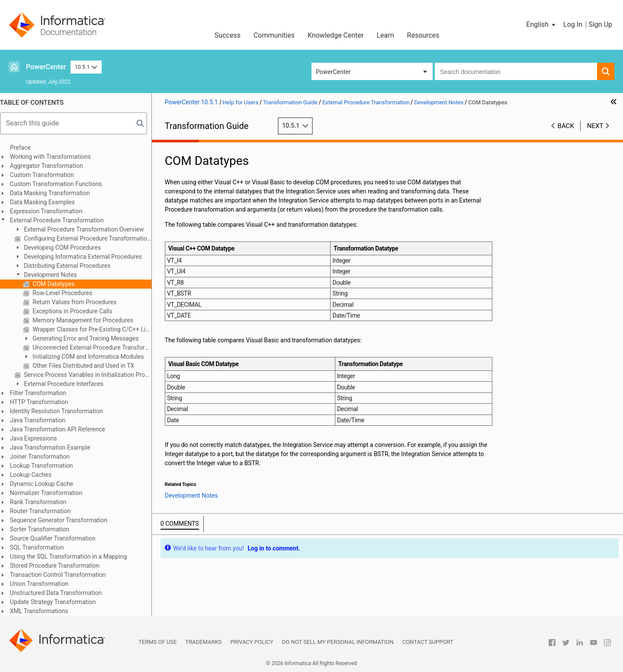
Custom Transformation (46, 175)
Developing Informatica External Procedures (87, 257)
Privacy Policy (252, 642)
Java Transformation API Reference (62, 429)
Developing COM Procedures (66, 248)
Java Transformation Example (55, 447)
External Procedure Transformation (61, 220)
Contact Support (428, 642)
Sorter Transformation (44, 529)
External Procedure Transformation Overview (88, 229)
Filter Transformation (43, 393)
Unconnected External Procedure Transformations (96, 347)
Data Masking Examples (47, 202)
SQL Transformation (41, 547)
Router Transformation (45, 511)
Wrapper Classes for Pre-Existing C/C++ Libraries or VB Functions (96, 329)
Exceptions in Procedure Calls (76, 311)
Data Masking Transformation (54, 193)
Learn (385, 35)
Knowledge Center (336, 35)
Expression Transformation (51, 211)
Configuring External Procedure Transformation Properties (91, 238)
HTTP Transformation (43, 402)
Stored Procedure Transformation (59, 566)
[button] (541, 25)
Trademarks (203, 642)
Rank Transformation (42, 502)
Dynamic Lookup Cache (46, 484)
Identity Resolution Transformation (61, 411)
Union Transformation (43, 584)
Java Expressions (38, 438)
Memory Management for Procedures (87, 320)
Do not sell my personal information (338, 642)
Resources (423, 35)
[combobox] (516, 71)
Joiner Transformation (44, 457)
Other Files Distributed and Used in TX (87, 366)
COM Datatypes (57, 284)
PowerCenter (46, 67)
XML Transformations (43, 611)
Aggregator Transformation (51, 166)
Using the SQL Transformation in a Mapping (73, 556)
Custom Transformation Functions (60, 184)
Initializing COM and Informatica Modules (92, 357)
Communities (274, 35)
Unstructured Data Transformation (60, 593)
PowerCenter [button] (333, 72)
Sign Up (600, 24)
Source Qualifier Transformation (57, 538)
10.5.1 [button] (86, 67)
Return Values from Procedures (78, 302)
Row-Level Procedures (66, 293)
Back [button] (566, 126)
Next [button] (595, 126)
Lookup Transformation (46, 466)
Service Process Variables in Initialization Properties (91, 375)
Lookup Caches (35, 475)
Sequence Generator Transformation (63, 520)
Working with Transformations (55, 157)
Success (228, 35)
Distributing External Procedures (71, 266)
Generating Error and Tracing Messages (89, 338)
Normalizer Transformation (51, 493)
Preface (25, 148)
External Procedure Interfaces (67, 384)
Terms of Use (157, 642)
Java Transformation (42, 420)
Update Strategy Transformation (57, 602)
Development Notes (54, 275)
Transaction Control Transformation (62, 575)
